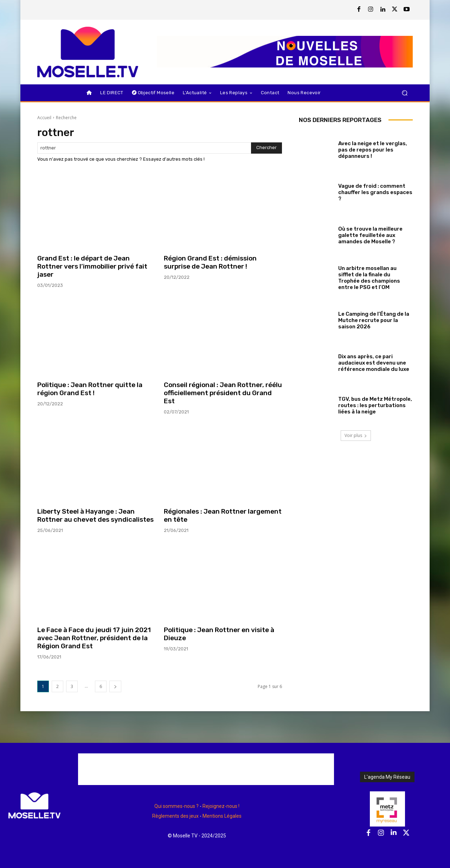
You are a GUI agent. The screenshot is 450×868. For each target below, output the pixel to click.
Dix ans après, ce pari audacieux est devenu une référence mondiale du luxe (374, 363)
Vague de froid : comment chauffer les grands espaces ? (375, 192)
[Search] (266, 148)
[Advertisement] (206, 769)
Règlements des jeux (175, 816)
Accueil (44, 118)
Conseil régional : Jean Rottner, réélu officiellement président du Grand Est (223, 393)
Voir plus (356, 435)
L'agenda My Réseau (387, 777)
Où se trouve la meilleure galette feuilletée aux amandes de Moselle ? (370, 235)
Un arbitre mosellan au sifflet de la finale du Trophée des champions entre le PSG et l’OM (369, 278)
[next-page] (115, 686)
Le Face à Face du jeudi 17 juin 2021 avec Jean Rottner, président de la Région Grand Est (94, 638)
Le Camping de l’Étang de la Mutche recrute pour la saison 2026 (374, 320)
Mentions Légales (222, 816)
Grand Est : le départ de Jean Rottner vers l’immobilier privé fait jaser (92, 266)
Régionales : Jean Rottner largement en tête (223, 515)
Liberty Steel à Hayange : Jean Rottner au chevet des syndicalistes (95, 515)
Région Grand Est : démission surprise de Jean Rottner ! (210, 262)
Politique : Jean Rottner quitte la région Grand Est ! (90, 389)
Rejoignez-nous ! (221, 806)
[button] (404, 93)
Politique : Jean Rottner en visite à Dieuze (219, 634)
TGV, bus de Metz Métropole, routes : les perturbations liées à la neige (375, 405)
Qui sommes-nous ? (176, 806)
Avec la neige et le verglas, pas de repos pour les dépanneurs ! (373, 150)
